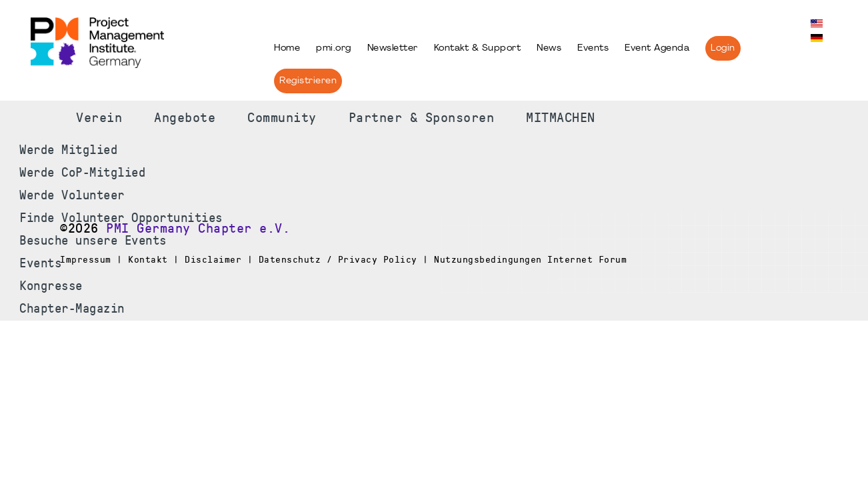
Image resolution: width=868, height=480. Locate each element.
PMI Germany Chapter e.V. (198, 229)
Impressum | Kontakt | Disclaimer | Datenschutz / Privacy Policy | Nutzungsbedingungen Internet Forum (343, 259)
